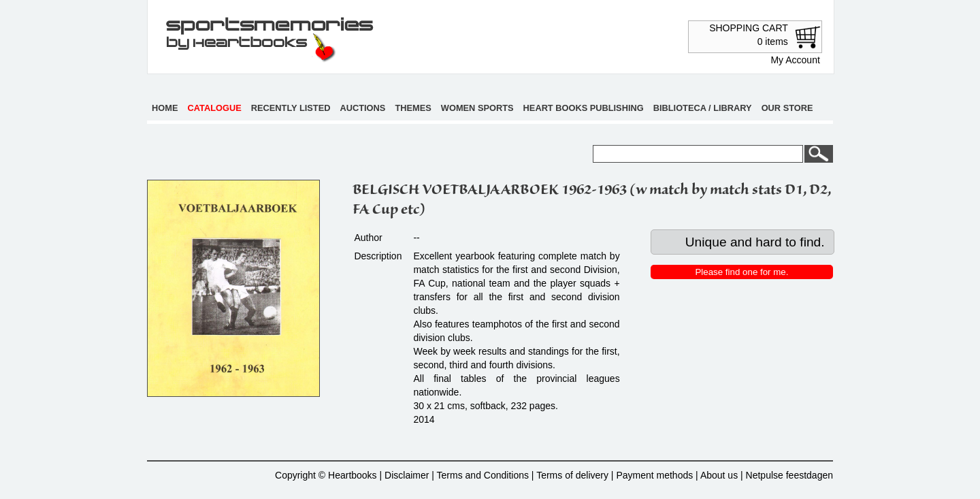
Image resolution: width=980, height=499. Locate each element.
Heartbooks (353, 475)
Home (165, 108)
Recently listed (291, 108)
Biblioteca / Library (703, 108)
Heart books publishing (584, 108)
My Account (795, 60)
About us (719, 475)
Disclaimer (407, 475)
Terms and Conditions (483, 475)
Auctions (363, 108)
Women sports (477, 108)
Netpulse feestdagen (789, 475)
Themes (413, 108)
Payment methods (654, 475)
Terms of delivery (572, 475)
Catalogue (215, 108)
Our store (787, 108)
